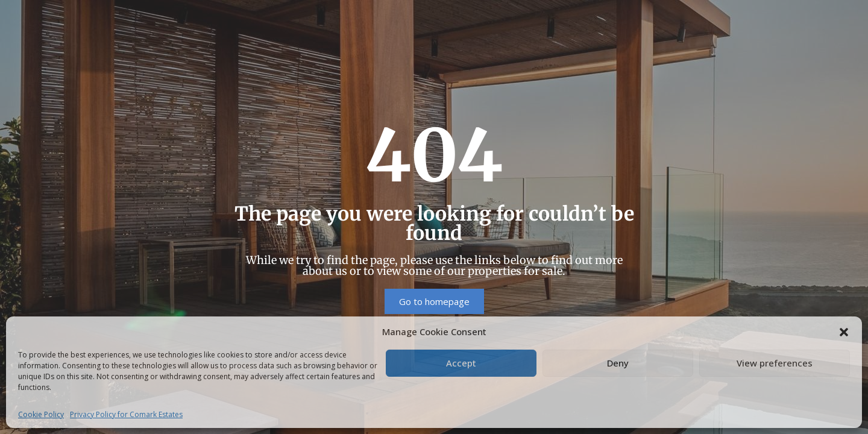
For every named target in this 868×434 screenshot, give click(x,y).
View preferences (775, 363)
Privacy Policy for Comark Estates (126, 414)
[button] (844, 332)
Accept (461, 363)
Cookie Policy (41, 414)
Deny (618, 363)
